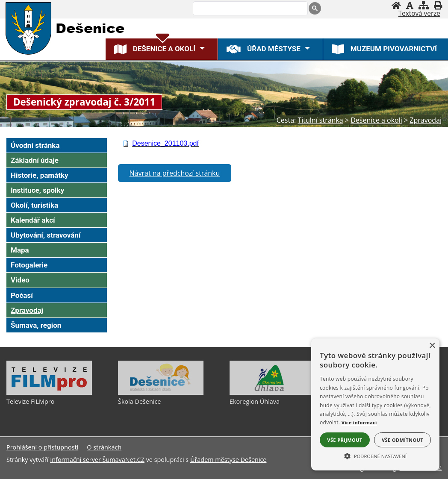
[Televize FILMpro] (49, 393)
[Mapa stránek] (424, 5)
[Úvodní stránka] (396, 5)
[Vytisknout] (438, 5)
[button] (375, 455)
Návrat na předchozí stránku (175, 173)
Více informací (359, 422)
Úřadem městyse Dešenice (228, 460)
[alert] (375, 404)
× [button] (432, 346)
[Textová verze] (419, 14)
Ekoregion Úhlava (255, 401)
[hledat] (249, 9)
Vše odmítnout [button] (402, 440)
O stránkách (104, 447)
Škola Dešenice (139, 401)
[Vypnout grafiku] (410, 5)
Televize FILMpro (30, 401)
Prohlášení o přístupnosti (42, 447)
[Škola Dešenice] (161, 393)
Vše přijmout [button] (345, 440)
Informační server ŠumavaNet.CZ (97, 460)
